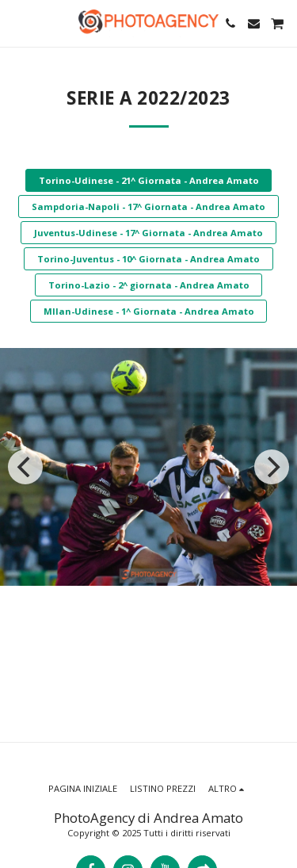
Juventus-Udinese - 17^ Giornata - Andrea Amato (148, 233)
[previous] (25, 467)
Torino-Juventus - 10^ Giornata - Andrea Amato (148, 259)
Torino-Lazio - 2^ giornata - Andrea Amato (149, 285)
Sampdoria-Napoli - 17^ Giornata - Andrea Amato (148, 206)
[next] (272, 467)
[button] (17, 23)
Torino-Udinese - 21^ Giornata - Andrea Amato (149, 180)
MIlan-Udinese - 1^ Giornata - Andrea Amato (149, 311)
